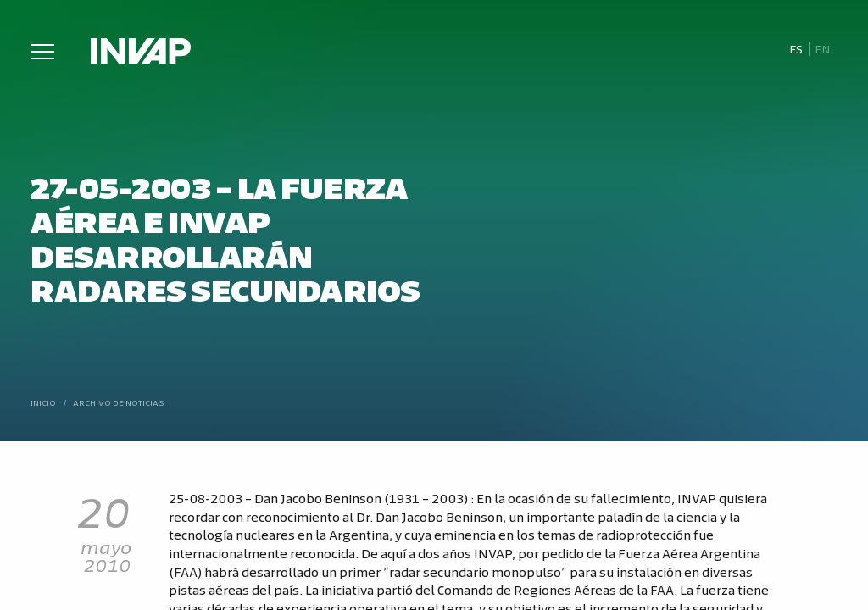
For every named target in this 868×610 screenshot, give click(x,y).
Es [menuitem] (796, 49)
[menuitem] (796, 49)
